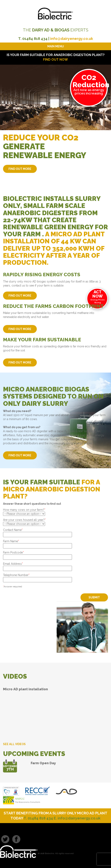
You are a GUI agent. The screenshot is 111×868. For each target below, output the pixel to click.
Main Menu (56, 46)
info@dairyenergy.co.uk (72, 39)
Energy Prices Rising (98, 297)
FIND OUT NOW (55, 60)
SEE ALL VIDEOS (14, 744)
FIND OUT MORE (20, 169)
